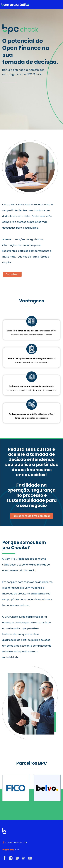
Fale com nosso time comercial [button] (31, 516)
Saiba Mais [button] (12, 274)
